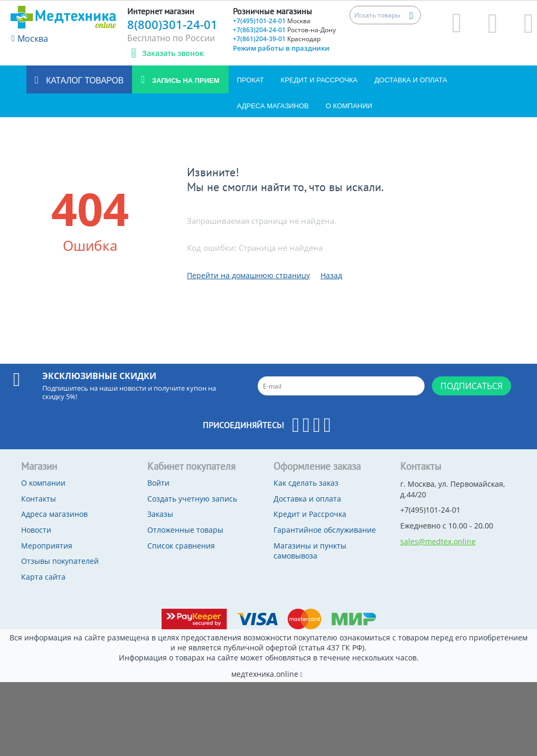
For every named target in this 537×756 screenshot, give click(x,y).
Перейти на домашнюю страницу (248, 275)
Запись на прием (185, 81)
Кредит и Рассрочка (319, 80)
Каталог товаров (84, 81)
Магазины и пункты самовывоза (310, 551)
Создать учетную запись (192, 499)
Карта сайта (43, 577)
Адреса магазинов (273, 106)
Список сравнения (181, 546)
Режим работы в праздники (281, 48)
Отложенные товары (185, 530)
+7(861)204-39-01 (277, 39)
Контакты (39, 499)
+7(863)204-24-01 (284, 30)
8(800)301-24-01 (172, 24)
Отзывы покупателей (60, 561)
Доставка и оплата (411, 80)
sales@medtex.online (438, 541)
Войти (158, 483)
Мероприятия (47, 546)
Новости (36, 530)
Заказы (160, 514)
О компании (349, 106)
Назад (331, 275)
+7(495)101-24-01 (272, 21)
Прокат (251, 80)
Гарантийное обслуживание (325, 530)
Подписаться (472, 386)
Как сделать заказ (306, 483)
